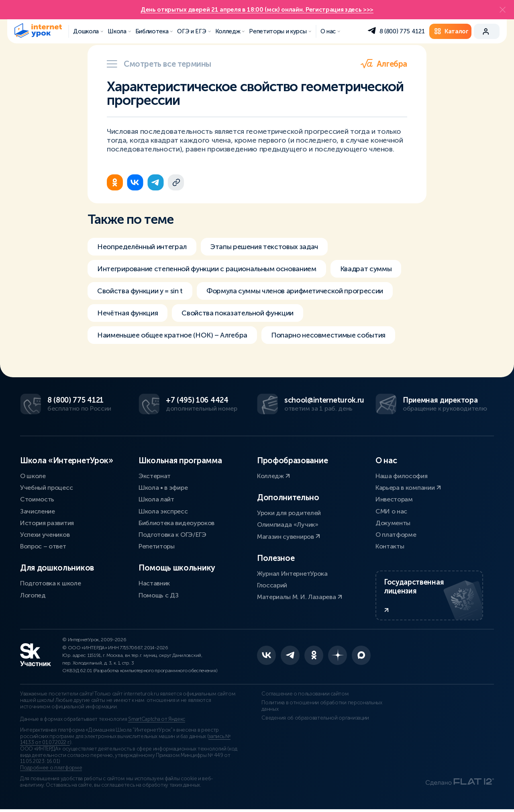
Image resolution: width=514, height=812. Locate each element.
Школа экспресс (163, 512)
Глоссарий (272, 586)
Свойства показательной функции (242, 314)
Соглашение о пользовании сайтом (301, 697)
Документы (393, 523)
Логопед (33, 596)
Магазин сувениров (289, 537)
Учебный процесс (46, 488)
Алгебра (384, 64)
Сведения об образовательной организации (311, 720)
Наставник (154, 584)
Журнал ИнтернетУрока (292, 574)
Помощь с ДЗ (158, 596)
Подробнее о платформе (51, 771)
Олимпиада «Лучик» (288, 525)
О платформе (396, 535)
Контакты (390, 547)
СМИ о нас (391, 512)
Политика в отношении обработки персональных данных (317, 709)
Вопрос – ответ (43, 547)
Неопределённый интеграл (144, 247)
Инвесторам (394, 500)
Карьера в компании (408, 488)
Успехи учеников (45, 535)
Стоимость (37, 500)
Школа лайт (156, 500)
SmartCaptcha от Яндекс (157, 722)
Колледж (273, 476)
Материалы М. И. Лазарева (300, 597)
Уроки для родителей (289, 513)
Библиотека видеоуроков (176, 523)
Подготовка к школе (50, 584)
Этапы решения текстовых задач (270, 247)
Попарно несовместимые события (338, 337)
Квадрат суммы (374, 269)
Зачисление (38, 512)
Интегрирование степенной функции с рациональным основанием (210, 269)
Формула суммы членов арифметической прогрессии (302, 292)
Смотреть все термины (159, 64)
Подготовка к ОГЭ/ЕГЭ (172, 535)
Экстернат (155, 476)
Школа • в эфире (163, 488)
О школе (33, 476)
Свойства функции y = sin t (142, 292)
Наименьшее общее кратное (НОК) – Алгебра (176, 337)
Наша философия (402, 476)
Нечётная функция (128, 314)
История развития (47, 523)
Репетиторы (157, 547)
